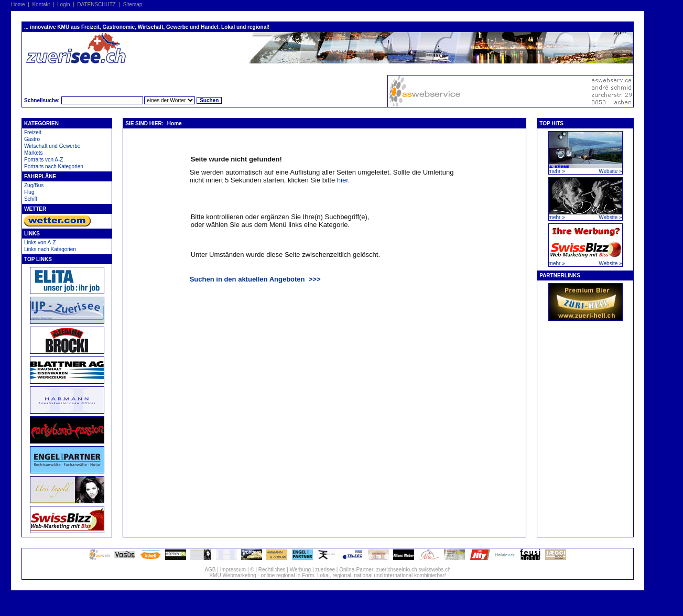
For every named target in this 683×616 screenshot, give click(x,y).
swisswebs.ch (434, 570)
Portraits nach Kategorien (54, 166)
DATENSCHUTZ (96, 4)
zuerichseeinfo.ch (397, 570)
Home (18, 4)
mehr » (557, 171)
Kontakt (41, 4)
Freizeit (33, 132)
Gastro (32, 139)
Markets (34, 153)
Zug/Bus (34, 185)
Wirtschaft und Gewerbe (52, 146)
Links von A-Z (40, 242)
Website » (610, 171)
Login (63, 4)
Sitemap (133, 4)
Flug (29, 192)
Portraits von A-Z (44, 160)
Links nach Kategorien (50, 249)
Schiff (31, 199)
